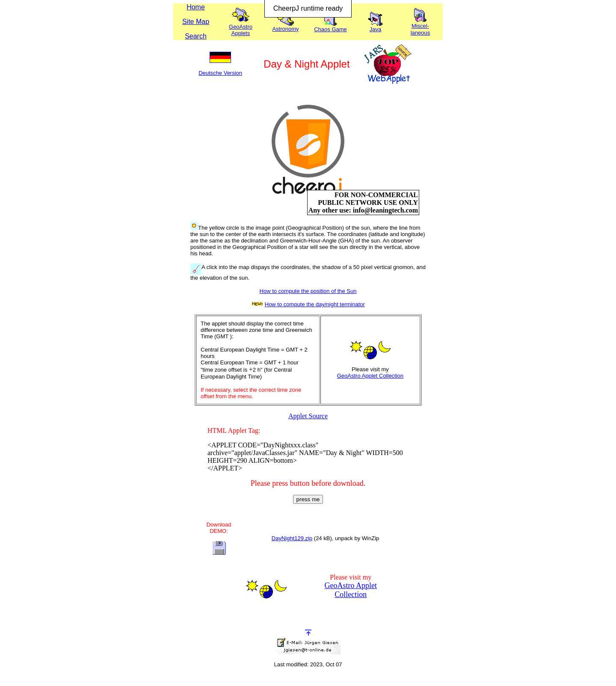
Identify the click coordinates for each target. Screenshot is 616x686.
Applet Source (308, 416)
